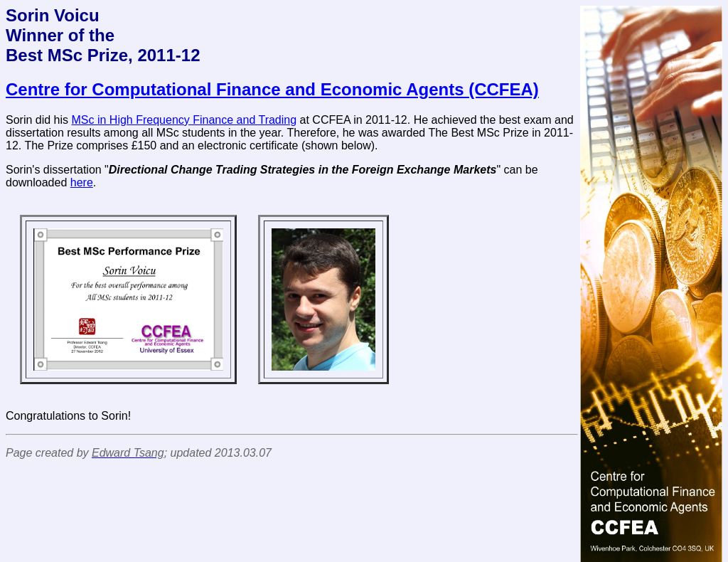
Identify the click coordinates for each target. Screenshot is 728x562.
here (82, 182)
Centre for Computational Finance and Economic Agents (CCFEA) (272, 89)
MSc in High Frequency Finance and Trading (184, 120)
